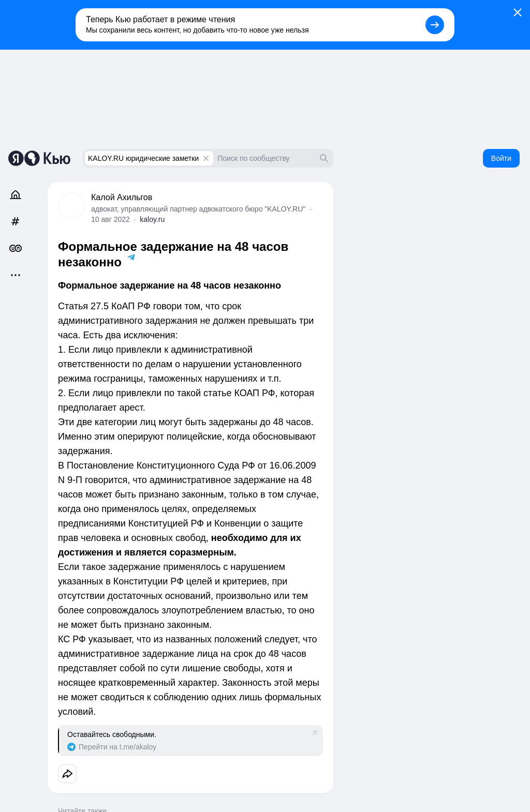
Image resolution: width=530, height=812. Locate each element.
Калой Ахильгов (122, 197)
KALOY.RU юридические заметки (143, 158)
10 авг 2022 (111, 219)
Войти (501, 158)
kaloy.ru (152, 219)
